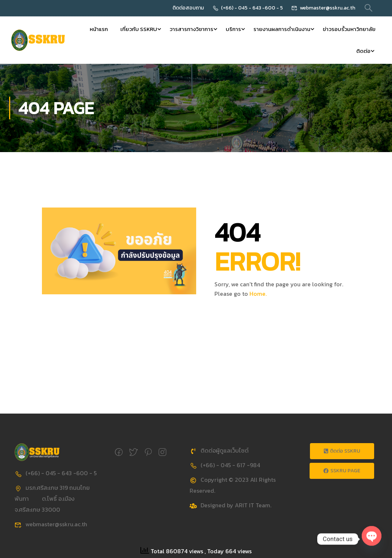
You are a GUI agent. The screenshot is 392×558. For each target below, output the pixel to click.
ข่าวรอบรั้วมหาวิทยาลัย (349, 29)
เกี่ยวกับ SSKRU (139, 29)
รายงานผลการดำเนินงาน (282, 29)
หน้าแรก (99, 29)
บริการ (233, 29)
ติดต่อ (363, 51)
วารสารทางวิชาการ (191, 29)
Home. (258, 294)
